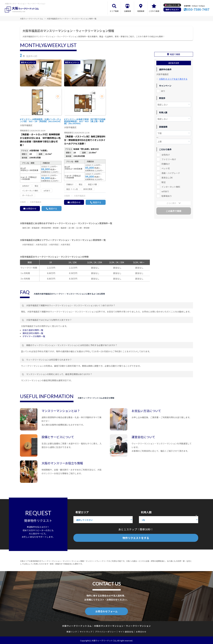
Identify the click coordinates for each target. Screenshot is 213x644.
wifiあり (165, 190)
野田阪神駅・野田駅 (50, 228)
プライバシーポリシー (105, 631)
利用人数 (146, 512)
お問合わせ (31, 209)
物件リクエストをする (136, 538)
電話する (53, 209)
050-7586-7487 (198, 9)
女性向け (166, 154)
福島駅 (64, 228)
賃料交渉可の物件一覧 (33, 333)
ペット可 (166, 168)
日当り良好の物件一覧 (33, 330)
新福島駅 (36, 228)
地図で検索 (175, 54)
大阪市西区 (54, 245)
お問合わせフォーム (106, 611)
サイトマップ (86, 631)
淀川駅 (71, 228)
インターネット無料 (171, 186)
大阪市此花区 (41, 245)
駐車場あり (167, 195)
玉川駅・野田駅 (83, 228)
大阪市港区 (65, 245)
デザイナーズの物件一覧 (34, 336)
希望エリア (82, 512)
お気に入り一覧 (173, 5)
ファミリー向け (169, 159)
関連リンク (72, 631)
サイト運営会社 (126, 631)
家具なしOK (167, 177)
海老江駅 (26, 228)
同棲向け (166, 163)
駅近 (164, 181)
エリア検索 (114, 11)
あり (163, 90)
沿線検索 (128, 11)
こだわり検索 (154, 11)
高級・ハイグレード (171, 172)
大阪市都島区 (28, 245)
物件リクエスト (172, 10)
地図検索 (141, 11)
